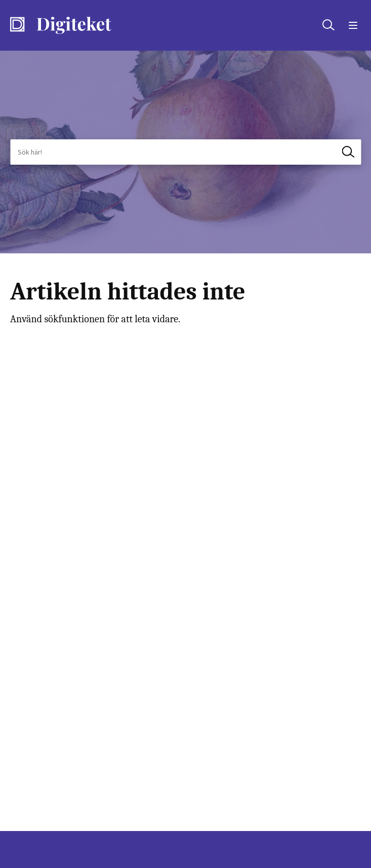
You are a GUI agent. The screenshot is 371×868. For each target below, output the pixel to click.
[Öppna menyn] (352, 25)
